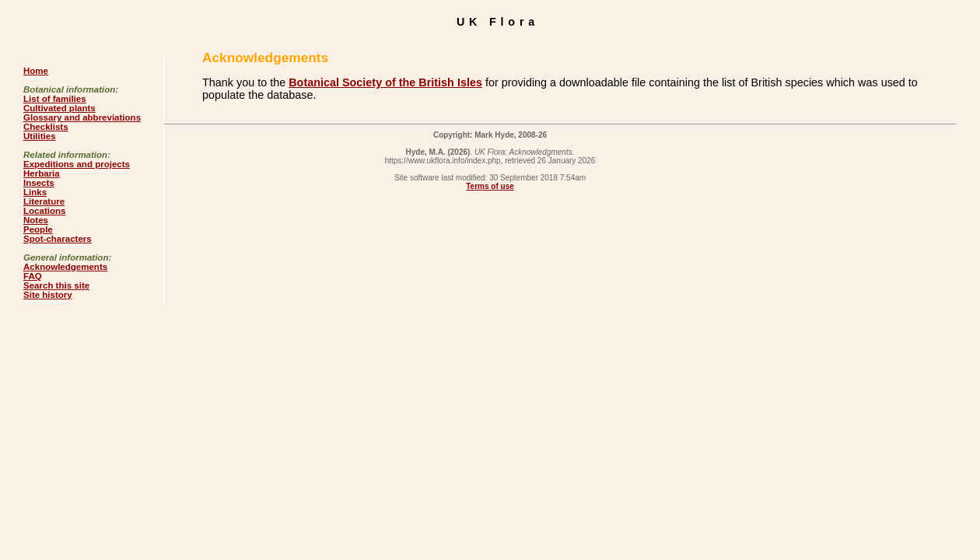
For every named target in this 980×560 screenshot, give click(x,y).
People (38, 229)
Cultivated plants (59, 108)
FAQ (33, 276)
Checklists (46, 127)
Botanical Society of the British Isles (385, 82)
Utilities (40, 136)
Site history (48, 295)
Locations (44, 211)
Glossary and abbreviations (82, 117)
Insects (39, 183)
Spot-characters (58, 239)
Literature (44, 201)
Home (36, 71)
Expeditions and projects (77, 164)
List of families (55, 99)
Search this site (56, 285)
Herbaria (42, 173)
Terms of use (490, 186)
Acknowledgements (65, 267)
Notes (36, 220)
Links (35, 192)
